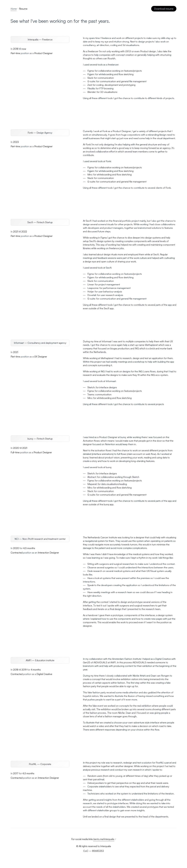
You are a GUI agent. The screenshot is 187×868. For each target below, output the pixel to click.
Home (14, 9)
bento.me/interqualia (105, 839)
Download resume (164, 9)
